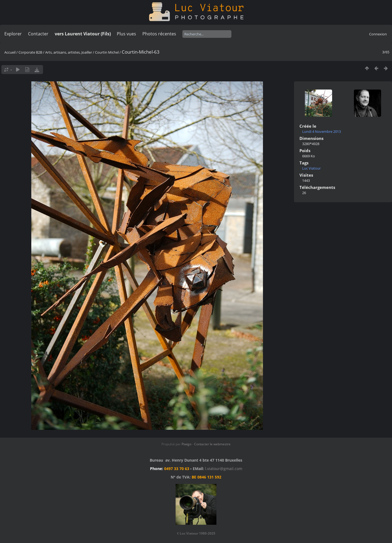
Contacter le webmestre (212, 444)
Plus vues (126, 34)
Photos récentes (159, 34)
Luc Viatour (311, 168)
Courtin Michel (107, 52)
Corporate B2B (30, 52)
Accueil (10, 52)
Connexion (378, 34)
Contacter (38, 34)
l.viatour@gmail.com (224, 469)
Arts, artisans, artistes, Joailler (69, 52)
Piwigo (186, 444)
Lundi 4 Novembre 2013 (321, 131)
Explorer (13, 34)
